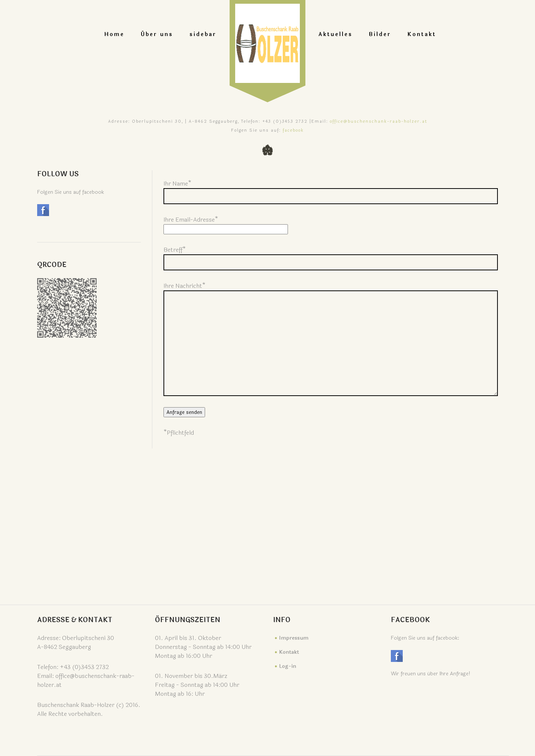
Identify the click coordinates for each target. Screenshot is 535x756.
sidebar (203, 34)
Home (114, 34)
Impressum (294, 638)
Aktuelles (335, 34)
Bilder (380, 34)
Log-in (288, 666)
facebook (293, 130)
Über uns (157, 34)
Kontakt (422, 34)
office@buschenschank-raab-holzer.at (379, 121)
